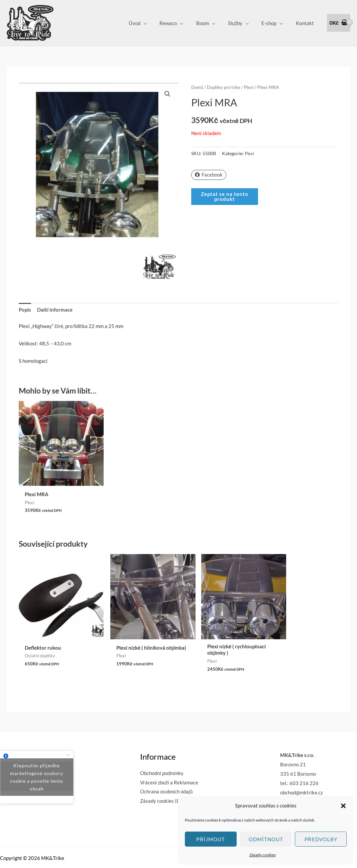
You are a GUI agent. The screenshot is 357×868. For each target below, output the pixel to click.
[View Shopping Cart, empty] (339, 23)
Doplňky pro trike (226, 87)
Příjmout (211, 839)
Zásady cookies (263, 855)
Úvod (150, 23)
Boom (212, 23)
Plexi (254, 87)
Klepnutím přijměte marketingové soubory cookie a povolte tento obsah (37, 758)
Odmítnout (266, 839)
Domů (198, 87)
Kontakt (306, 23)
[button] (343, 806)
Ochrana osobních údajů (166, 773)
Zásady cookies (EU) (162, 782)
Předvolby (321, 839)
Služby (242, 23)
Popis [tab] (25, 310)
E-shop (273, 23)
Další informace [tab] (55, 310)
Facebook (209, 175)
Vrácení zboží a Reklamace (169, 763)
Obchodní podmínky (162, 754)
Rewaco (181, 23)
